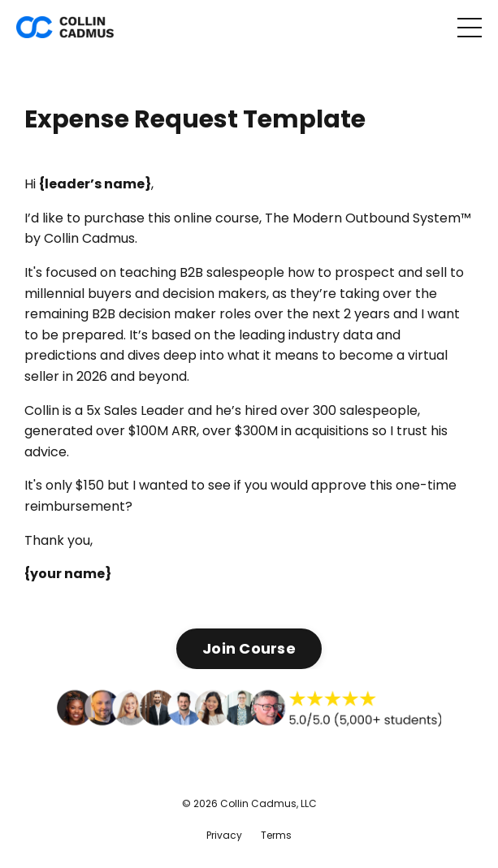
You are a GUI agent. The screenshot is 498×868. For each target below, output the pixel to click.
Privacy (224, 835)
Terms (276, 835)
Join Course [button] (249, 648)
